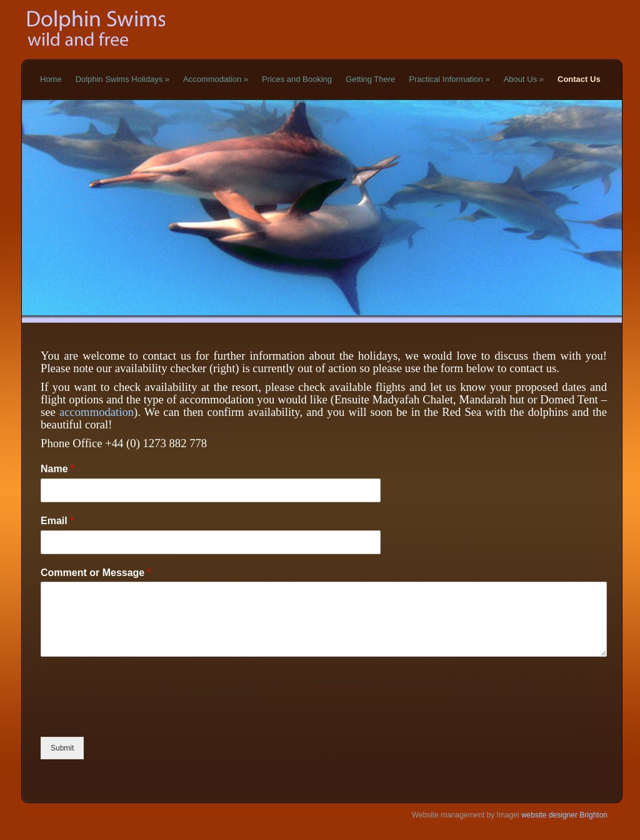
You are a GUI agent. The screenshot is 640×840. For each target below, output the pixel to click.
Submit (62, 748)
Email (57, 521)
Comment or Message (96, 573)
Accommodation (216, 79)
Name (57, 469)
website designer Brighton (563, 815)
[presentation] (136, 716)
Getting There (370, 79)
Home (51, 79)
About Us (524, 79)
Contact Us (579, 79)
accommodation (97, 412)
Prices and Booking (297, 79)
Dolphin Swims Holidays (122, 79)
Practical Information (449, 79)
